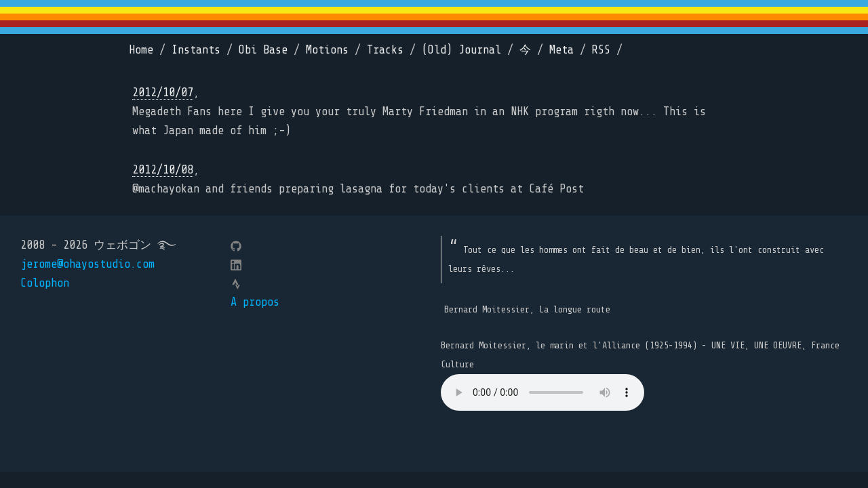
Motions (327, 50)
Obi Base (263, 50)
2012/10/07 (163, 93)
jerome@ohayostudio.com (87, 264)
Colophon (45, 283)
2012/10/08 (163, 170)
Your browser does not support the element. (542, 392)
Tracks (385, 50)
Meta (561, 50)
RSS (601, 50)
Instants (196, 50)
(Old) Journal (461, 50)
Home (141, 50)
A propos (255, 302)
